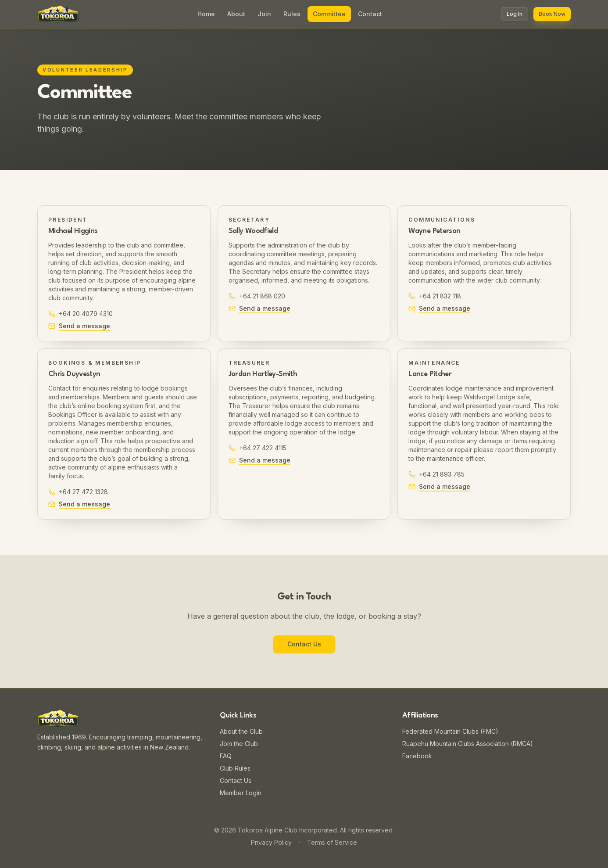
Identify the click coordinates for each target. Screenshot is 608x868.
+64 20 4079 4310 (80, 314)
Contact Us (304, 644)
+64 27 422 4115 (258, 448)
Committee (329, 14)
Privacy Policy (271, 842)
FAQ (226, 756)
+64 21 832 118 (435, 296)
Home (206, 14)
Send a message (79, 326)
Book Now (552, 14)
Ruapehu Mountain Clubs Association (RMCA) (468, 744)
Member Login (241, 793)
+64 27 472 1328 (78, 492)
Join (264, 14)
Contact (370, 14)
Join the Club (239, 744)
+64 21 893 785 (436, 474)
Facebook (417, 756)
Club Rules (235, 768)
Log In (515, 14)
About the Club (241, 731)
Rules (292, 14)
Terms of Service (332, 842)
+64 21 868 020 (257, 296)
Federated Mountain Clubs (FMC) (450, 731)
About (236, 14)
